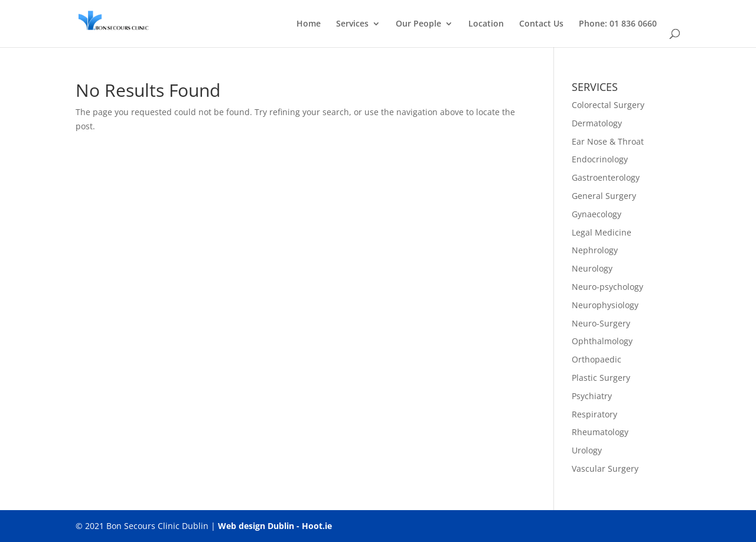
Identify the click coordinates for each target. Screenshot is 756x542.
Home (309, 24)
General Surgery (604, 196)
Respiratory (594, 414)
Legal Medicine (602, 232)
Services (352, 24)
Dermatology (597, 123)
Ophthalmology (602, 341)
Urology (587, 450)
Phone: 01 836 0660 (618, 24)
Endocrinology (600, 159)
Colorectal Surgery (608, 105)
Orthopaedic (597, 359)
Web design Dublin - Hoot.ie (275, 526)
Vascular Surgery (605, 468)
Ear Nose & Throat (608, 141)
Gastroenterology (606, 177)
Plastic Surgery (601, 378)
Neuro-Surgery (601, 323)
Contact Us (541, 24)
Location (486, 24)
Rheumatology (600, 432)
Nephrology (595, 250)
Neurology (592, 268)
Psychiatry (592, 396)
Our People (418, 24)
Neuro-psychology (607, 287)
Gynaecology (597, 214)
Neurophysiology (605, 305)
